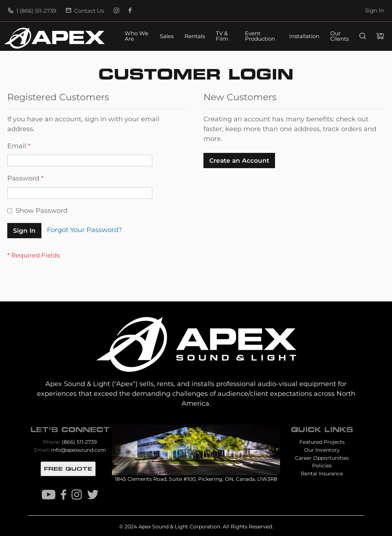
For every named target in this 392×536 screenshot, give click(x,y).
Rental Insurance (322, 474)
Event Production (260, 36)
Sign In (375, 11)
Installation (304, 36)
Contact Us (85, 11)
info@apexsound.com (79, 450)
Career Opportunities (322, 458)
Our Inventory (322, 450)
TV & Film (222, 36)
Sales (167, 36)
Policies (322, 466)
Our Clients (340, 36)
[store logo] (54, 38)
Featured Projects (322, 442)
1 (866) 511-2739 (32, 11)
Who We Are (136, 36)
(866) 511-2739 (79, 442)
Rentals (195, 36)
